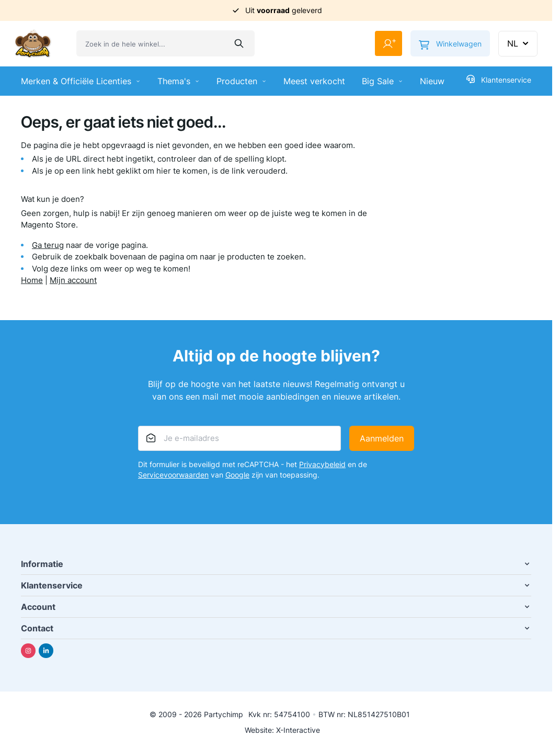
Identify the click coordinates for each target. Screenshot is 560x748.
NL (519, 43)
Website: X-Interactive (282, 730)
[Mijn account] (388, 43)
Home (32, 280)
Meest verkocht (314, 81)
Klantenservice (499, 80)
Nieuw (432, 81)
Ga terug (48, 245)
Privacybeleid (322, 464)
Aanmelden (382, 438)
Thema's (179, 81)
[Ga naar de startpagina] (33, 44)
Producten (242, 81)
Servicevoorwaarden (173, 475)
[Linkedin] (46, 651)
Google (237, 475)
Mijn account (73, 280)
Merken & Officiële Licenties (81, 81)
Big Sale (382, 81)
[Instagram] (28, 651)
